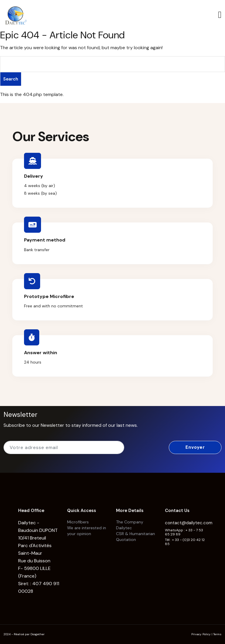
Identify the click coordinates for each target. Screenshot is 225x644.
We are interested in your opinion (87, 531)
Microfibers (78, 522)
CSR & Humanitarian (135, 534)
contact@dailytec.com (189, 523)
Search (11, 79)
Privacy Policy (201, 634)
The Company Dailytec (130, 525)
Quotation (126, 539)
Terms (217, 634)
